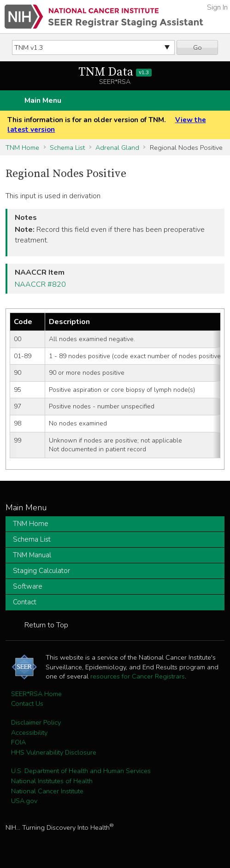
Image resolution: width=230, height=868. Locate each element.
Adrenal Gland (117, 148)
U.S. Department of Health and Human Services (81, 771)
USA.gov (24, 801)
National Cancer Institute (47, 791)
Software (28, 586)
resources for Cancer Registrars (138, 676)
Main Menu (43, 100)
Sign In (217, 7)
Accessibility (29, 732)
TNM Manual (32, 555)
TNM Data (115, 72)
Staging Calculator (41, 571)
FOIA (18, 742)
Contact (25, 602)
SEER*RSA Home (36, 694)
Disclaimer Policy (36, 722)
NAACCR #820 (40, 284)
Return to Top (46, 625)
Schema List (67, 148)
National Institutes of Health (52, 781)
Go (198, 47)
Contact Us (27, 703)
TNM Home (22, 148)
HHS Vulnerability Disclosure (54, 752)
